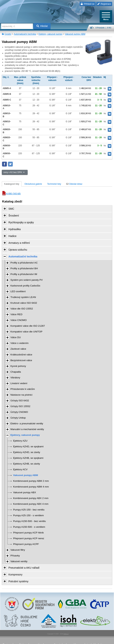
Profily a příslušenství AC (24, 263)
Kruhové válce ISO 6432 (24, 303)
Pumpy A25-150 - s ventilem (28, 515)
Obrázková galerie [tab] (33, 184)
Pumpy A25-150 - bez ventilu (29, 510)
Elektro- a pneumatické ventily (27, 423)
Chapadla (16, 372)
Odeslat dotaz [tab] (74, 184)
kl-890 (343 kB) (11, 194)
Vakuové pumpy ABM (75, 34)
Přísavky (15, 556)
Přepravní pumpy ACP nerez (29, 538)
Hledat (42, 26)
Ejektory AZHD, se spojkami (28, 446)
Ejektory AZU (20, 441)
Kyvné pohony (18, 366)
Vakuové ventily (19, 561)
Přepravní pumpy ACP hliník (28, 533)
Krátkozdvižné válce (21, 355)
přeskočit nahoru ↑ (57, 640)
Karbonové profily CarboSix (25, 286)
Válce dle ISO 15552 (22, 309)
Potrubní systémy (18, 581)
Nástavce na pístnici (21, 395)
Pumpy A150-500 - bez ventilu (29, 521)
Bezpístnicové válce (21, 360)
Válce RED (16, 314)
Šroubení (14, 216)
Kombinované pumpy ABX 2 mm (31, 498)
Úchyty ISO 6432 (20, 401)
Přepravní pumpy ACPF (26, 544)
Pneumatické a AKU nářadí (24, 568)
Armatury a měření (19, 243)
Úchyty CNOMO (19, 412)
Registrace (104, 4)
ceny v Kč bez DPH (13, 172)
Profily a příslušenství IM (24, 274)
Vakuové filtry (18, 550)
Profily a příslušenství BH (24, 268)
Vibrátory (15, 378)
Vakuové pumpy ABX (25, 492)
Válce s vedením (19, 343)
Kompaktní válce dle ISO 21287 (28, 326)
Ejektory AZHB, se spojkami (28, 458)
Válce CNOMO (18, 320)
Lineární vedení (19, 383)
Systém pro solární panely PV (27, 280)
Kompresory (15, 575)
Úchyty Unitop (18, 418)
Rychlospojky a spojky (21, 222)
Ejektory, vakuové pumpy (50, 34)
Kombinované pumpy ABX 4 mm (31, 504)
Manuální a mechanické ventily (27, 429)
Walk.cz (66, 634)
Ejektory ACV (20, 469)
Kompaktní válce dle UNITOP (26, 332)
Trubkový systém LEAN (23, 297)
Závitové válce (18, 349)
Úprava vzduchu (18, 250)
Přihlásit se (88, 4)
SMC (11, 209)
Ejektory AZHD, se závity (27, 452)
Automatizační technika (25, 34)
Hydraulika (15, 229)
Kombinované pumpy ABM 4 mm (31, 487)
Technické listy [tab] (54, 184)
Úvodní (8, 34)
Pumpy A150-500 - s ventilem (29, 527)
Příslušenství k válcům (23, 389)
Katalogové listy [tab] (12, 184)
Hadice (12, 236)
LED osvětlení (18, 291)
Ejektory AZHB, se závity (27, 464)
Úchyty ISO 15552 (20, 406)
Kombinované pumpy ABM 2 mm (31, 481)
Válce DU (16, 337)
